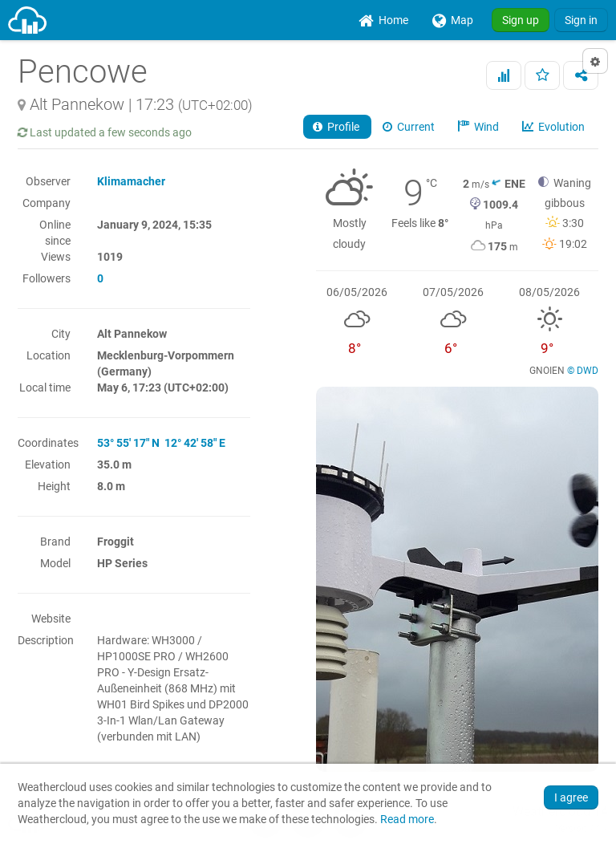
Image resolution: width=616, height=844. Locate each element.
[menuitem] (383, 20)
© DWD (583, 371)
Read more (407, 820)
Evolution (555, 127)
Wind (480, 127)
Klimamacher (131, 181)
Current (410, 127)
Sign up (521, 20)
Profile (337, 127)
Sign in (581, 20)
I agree (571, 797)
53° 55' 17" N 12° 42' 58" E (161, 443)
